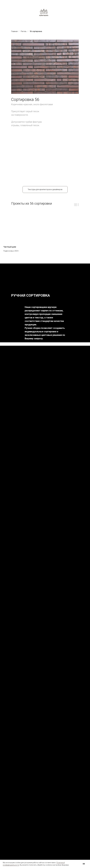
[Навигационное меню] (2, 2)
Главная (14, 31)
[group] (19, 193)
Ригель (24, 31)
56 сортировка (36, 31)
